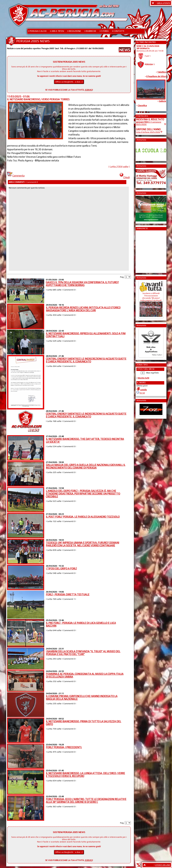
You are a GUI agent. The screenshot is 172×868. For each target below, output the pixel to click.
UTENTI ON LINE (163, 865)
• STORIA (104, 31)
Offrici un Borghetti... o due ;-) (69, 82)
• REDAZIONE (74, 31)
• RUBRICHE (90, 31)
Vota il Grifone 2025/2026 (148, 132)
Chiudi (125, 177)
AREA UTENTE (164, 3)
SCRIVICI (89, 90)
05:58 (142, 393)
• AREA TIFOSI (57, 31)
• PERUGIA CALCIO (37, 31)
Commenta (16, 176)
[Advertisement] (146, 251)
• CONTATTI (118, 31)
